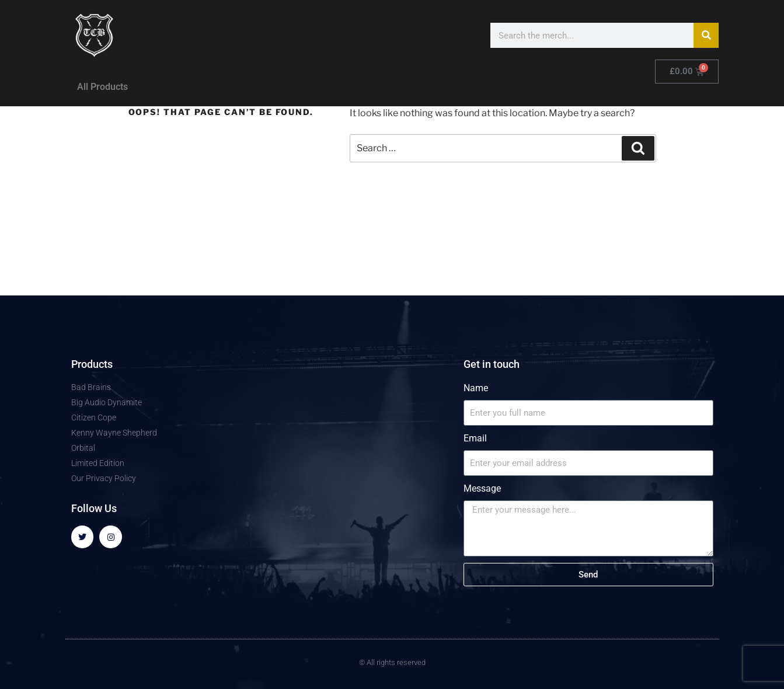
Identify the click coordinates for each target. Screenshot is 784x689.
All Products (102, 87)
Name (476, 388)
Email (475, 438)
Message (482, 488)
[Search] (706, 35)
